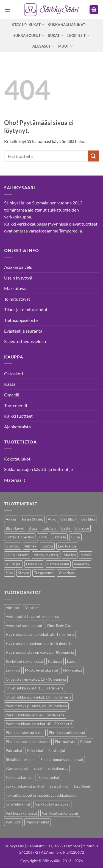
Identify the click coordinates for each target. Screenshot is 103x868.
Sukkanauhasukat (68, 25)
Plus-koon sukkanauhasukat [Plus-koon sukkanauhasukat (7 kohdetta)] (28, 742)
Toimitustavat (17, 299)
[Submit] (93, 156)
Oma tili (12, 395)
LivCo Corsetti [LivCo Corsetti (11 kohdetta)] (17, 555)
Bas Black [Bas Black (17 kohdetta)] (69, 519)
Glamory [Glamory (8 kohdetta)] (13, 546)
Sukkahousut (29, 35)
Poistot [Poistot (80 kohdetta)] (86, 742)
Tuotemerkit (16, 405)
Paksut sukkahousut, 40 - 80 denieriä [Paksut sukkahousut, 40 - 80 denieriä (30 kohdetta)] (35, 715)
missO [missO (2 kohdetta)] (86, 555)
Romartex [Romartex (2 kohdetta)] (82, 564)
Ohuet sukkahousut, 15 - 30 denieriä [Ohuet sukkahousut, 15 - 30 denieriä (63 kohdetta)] (35, 688)
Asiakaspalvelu (18, 267)
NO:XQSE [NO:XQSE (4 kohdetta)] (13, 564)
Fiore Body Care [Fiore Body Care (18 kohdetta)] (60, 626)
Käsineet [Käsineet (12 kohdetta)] (55, 661)
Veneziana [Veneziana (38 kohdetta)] (67, 573)
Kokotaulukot (17, 459)
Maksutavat (16, 288)
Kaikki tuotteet (18, 416)
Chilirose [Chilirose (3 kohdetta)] (82, 528)
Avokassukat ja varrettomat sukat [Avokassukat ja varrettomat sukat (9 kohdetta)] (33, 617)
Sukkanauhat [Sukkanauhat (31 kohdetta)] (49, 777)
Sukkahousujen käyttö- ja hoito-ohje (38, 469)
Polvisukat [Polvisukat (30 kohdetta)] (14, 751)
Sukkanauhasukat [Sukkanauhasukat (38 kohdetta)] (20, 777)
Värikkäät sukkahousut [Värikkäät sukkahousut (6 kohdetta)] (60, 813)
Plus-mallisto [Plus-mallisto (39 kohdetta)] (65, 742)
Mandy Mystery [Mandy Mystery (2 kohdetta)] (46, 555)
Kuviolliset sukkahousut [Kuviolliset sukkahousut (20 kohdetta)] (24, 661)
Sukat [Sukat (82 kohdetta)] (38, 768)
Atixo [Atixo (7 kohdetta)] (52, 519)
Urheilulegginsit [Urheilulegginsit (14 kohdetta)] (18, 804)
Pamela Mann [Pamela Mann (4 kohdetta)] (58, 564)
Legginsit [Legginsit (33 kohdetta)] (13, 670)
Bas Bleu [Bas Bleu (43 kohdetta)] (88, 519)
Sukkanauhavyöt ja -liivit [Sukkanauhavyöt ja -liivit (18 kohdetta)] (25, 786)
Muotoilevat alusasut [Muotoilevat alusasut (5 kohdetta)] (42, 670)
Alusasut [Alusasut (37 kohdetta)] (13, 608)
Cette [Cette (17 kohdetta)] (66, 528)
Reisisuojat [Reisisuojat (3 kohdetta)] (57, 751)
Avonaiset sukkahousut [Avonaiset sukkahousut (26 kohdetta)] (24, 626)
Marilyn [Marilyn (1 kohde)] (70, 555)
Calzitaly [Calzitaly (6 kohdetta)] (49, 528)
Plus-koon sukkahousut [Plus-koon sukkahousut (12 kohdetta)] (67, 733)
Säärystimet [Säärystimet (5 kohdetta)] (59, 786)
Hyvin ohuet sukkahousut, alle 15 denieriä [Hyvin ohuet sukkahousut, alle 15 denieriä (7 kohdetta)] (39, 644)
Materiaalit (15, 480)
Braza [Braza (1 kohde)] (33, 528)
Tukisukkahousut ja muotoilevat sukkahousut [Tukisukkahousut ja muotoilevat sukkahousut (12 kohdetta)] (41, 795)
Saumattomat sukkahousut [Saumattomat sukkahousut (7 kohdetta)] (62, 760)
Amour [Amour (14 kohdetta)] (11, 519)
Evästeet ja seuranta (23, 331)
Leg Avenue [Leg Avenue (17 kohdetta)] (67, 546)
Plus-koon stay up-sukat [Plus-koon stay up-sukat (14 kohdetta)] (25, 733)
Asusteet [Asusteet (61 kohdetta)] (32, 608)
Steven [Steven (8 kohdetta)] (24, 573)
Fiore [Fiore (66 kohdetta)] (43, 537)
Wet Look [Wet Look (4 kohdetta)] (13, 822)
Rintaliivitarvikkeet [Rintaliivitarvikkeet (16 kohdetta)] (21, 760)
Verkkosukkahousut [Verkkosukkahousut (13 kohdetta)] (21, 813)
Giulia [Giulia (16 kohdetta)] (75, 537)
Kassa (10, 384)
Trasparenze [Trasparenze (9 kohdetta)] (44, 573)
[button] (7, 9)
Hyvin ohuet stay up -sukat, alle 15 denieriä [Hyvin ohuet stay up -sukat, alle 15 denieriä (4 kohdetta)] (40, 634)
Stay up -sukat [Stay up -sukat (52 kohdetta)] (17, 768)
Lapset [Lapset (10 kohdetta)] (72, 661)
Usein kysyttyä (18, 278)
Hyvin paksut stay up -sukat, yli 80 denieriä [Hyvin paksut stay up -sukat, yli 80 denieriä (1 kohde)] (40, 652)
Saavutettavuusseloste (26, 341)
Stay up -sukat (28, 25)
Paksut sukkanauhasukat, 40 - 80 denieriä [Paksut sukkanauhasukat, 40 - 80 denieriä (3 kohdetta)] (39, 724)
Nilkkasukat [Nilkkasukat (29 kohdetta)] (73, 670)
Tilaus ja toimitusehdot (26, 309)
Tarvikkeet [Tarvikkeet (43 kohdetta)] (82, 786)
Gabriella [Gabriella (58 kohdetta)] (59, 537)
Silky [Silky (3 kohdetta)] (9, 573)
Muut (65, 46)
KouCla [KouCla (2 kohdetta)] (47, 546)
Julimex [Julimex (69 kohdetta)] (30, 546)
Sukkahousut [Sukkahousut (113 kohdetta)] (58, 768)
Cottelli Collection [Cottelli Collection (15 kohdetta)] (20, 537)
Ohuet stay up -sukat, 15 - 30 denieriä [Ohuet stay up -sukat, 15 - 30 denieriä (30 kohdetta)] (36, 679)
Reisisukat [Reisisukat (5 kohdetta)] (35, 751)
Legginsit (78, 35)
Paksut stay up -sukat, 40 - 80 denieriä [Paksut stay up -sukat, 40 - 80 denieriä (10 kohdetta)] (36, 706)
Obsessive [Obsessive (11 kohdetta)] (34, 564)
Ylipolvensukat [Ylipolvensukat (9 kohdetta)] (38, 822)
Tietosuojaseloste (21, 320)
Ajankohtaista (17, 427)
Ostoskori (14, 373)
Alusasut (44, 46)
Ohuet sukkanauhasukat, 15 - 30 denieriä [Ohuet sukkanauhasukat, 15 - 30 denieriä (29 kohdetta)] (38, 697)
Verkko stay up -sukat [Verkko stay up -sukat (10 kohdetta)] (52, 804)
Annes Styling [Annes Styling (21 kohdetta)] (32, 519)
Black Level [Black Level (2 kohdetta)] (15, 528)
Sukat (56, 35)
